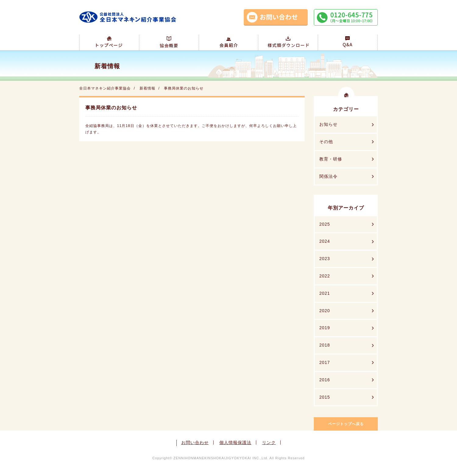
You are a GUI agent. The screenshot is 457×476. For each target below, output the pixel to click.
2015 (325, 397)
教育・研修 (331, 159)
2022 (325, 276)
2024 (325, 241)
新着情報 (147, 88)
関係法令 (328, 176)
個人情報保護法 (235, 443)
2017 (325, 362)
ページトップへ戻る (346, 424)
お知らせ (328, 124)
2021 (325, 293)
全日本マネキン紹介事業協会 (105, 88)
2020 (325, 311)
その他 (326, 142)
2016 (325, 380)
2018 (325, 345)
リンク (269, 443)
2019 (325, 328)
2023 (325, 259)
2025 (325, 224)
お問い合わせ (195, 443)
